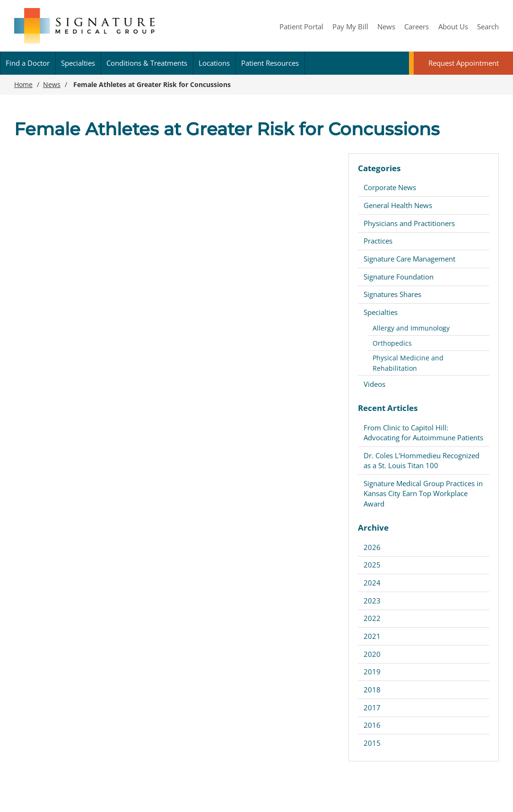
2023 (372, 601)
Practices (378, 241)
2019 (372, 672)
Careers (417, 26)
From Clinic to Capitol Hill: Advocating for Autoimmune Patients (423, 432)
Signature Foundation (399, 277)
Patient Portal (301, 26)
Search (488, 26)
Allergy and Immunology (411, 328)
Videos (374, 384)
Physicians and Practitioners (409, 223)
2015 (372, 743)
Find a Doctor (28, 63)
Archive (373, 528)
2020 (372, 654)
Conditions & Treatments (147, 63)
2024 (372, 583)
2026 (372, 547)
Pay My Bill (350, 26)
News (386, 26)
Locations (214, 63)
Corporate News (390, 187)
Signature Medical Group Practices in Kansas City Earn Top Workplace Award (423, 493)
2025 (372, 565)
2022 (372, 618)
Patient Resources (270, 63)
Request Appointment (464, 63)
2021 (372, 636)
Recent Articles (388, 408)
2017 (372, 707)
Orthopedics (392, 343)
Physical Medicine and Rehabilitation (408, 363)
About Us (453, 26)
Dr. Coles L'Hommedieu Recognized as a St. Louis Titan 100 (422, 460)
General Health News (398, 205)
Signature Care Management (409, 259)
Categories (379, 168)
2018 (372, 690)
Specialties (78, 63)
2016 (372, 725)
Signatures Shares (392, 294)
